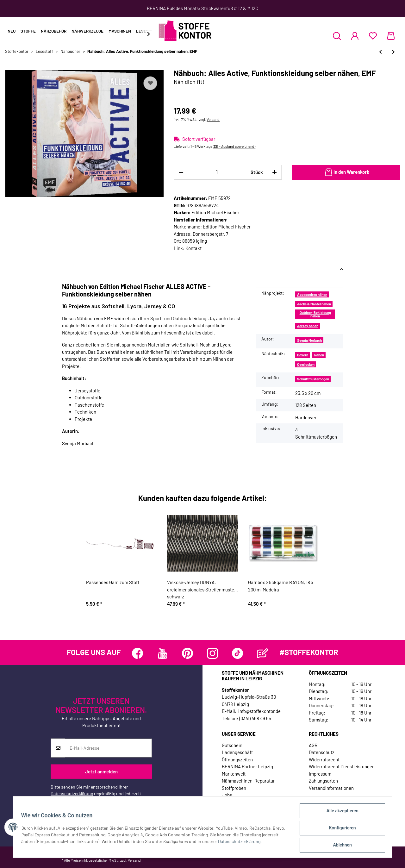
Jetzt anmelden (101, 771)
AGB (313, 745)
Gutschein (232, 745)
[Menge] (217, 172)
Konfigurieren (340, 829)
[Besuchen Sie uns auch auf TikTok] (237, 653)
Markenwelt (234, 774)
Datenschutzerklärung (72, 793)
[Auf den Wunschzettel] (150, 83)
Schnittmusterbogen (313, 379)
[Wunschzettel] (373, 36)
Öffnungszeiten (237, 759)
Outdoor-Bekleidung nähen (315, 314)
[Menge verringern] (181, 172)
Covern (303, 355)
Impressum (320, 774)
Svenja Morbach (309, 340)
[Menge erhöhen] (274, 172)
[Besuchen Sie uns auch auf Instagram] (212, 653)
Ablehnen (340, 846)
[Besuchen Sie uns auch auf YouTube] (162, 653)
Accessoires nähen (312, 294)
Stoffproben (234, 788)
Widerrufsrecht (324, 759)
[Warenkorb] (391, 36)
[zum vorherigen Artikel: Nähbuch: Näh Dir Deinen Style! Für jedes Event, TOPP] (380, 52)
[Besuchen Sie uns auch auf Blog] (262, 653)
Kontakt (193, 248)
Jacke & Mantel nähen (314, 304)
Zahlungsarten (323, 781)
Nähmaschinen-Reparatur (248, 781)
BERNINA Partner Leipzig (247, 766)
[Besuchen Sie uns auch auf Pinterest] (187, 653)
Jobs (227, 795)
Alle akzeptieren (340, 813)
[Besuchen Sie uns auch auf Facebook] (137, 653)
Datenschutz (322, 752)
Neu (12, 31)
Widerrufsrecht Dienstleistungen (342, 766)
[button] (337, 36)
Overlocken (306, 364)
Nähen (319, 355)
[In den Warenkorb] (346, 172)
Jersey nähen (308, 326)
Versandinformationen (331, 788)
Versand (213, 119)
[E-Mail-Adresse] (108, 748)
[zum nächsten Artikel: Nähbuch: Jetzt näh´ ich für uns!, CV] (393, 52)
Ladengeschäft (237, 752)
